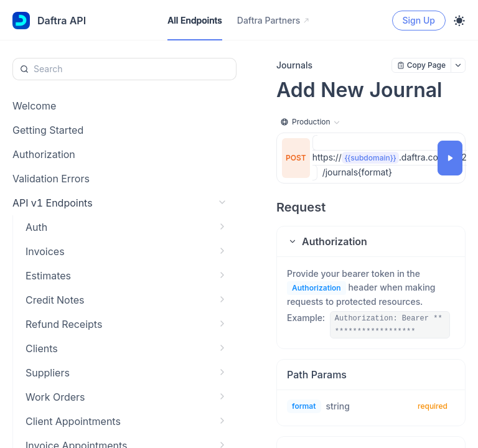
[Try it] (450, 158)
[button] (371, 241)
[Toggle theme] (459, 21)
